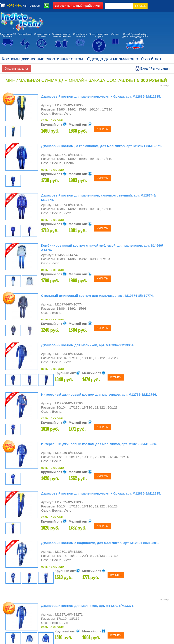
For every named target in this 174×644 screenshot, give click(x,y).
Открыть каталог (16, 68)
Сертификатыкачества (80, 35)
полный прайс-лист (78, 6)
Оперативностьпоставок (42, 35)
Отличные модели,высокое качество (62, 35)
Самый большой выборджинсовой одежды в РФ (135, 35)
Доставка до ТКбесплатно (8, 35)
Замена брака (25, 34)
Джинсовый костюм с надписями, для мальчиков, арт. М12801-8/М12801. (100, 543)
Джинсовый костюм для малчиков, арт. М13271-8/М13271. (88, 606)
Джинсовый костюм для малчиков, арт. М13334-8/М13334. (88, 345)
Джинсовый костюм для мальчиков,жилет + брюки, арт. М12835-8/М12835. (101, 96)
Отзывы (116, 34)
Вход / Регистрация (155, 68)
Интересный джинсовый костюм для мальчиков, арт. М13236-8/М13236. (99, 444)
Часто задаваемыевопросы (99, 35)
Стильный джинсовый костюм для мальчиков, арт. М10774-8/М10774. (97, 296)
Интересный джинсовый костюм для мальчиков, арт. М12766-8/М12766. (99, 394)
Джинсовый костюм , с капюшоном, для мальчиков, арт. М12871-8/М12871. (101, 146)
